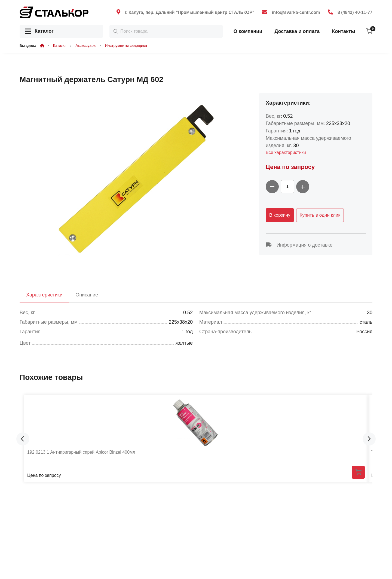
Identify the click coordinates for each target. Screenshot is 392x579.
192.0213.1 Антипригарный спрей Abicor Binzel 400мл (81, 452)
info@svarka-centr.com (296, 12)
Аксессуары (86, 46)
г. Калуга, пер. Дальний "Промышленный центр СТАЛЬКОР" (189, 12)
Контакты (343, 31)
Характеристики (44, 295)
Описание (87, 295)
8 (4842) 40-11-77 (355, 12)
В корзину (280, 215)
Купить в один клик (320, 215)
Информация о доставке (299, 245)
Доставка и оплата (297, 31)
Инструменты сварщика (126, 46)
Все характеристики (286, 152)
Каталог (39, 31)
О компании (248, 31)
